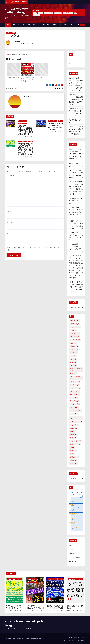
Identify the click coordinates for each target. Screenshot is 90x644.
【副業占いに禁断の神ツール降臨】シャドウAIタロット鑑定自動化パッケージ (56, 127)
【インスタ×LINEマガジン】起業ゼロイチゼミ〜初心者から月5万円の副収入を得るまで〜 (76, 212)
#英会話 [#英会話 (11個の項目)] (73, 343)
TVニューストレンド (18, 25)
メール (10, 223)
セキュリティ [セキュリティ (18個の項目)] (74, 385)
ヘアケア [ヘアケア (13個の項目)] (73, 414)
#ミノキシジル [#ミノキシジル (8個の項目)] (75, 340)
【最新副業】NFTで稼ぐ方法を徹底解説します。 (76, 201)
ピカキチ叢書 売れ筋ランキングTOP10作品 (74, 640)
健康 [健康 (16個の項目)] (72, 431)
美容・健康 (46, 25)
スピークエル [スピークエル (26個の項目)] (75, 382)
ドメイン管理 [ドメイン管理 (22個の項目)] (75, 404)
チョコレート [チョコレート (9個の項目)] (74, 391)
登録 (70, 545)
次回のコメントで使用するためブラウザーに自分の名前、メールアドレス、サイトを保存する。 (34, 249)
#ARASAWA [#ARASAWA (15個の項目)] (74, 321)
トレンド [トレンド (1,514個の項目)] (74, 398)
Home (65, 637)
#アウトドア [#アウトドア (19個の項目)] (74, 324)
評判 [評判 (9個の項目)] (72, 454)
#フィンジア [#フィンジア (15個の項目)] (74, 337)
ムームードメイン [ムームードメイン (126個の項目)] (74, 418)
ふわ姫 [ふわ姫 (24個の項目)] (73, 362)
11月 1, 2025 (72, 611)
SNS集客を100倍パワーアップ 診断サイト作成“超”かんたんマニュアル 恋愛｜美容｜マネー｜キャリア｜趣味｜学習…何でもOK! (25, 149)
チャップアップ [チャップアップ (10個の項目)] (75, 388)
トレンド (35, 13)
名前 (9, 212)
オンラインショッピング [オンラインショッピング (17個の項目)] (76, 370)
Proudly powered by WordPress (14, 639)
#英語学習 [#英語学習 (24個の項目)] (74, 346)
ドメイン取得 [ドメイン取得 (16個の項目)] (74, 401)
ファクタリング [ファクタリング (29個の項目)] (75, 411)
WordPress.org (74, 562)
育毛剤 (75, 13)
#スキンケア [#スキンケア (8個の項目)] (74, 333)
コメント (10, 175)
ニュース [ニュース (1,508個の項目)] (74, 407)
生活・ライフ (57, 25)
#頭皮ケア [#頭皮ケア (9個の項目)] (74, 349)
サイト (9, 234)
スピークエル (36, 15)
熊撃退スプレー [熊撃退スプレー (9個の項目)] (75, 444)
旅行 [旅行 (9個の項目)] (79, 441)
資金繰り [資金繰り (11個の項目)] (73, 460)
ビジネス (60, 121)
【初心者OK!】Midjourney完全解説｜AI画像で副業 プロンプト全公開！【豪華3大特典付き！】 (25, 130)
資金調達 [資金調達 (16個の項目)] (73, 463)
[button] (78, 25)
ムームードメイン (49, 13)
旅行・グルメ (68, 25)
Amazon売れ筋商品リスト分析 (77, 637)
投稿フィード (73, 553)
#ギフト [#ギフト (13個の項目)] (73, 330)
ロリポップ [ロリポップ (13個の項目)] (74, 425)
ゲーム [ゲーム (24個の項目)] (73, 374)
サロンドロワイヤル (68, 13)
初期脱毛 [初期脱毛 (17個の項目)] (73, 435)
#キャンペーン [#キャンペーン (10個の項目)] (75, 327)
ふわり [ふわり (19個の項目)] (73, 359)
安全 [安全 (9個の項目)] (72, 441)
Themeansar (37, 639)
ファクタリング (58, 13)
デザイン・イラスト (22, 123)
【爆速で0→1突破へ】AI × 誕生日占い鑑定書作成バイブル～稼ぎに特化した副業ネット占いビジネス (76, 287)
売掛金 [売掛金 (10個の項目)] (73, 438)
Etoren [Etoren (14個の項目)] (73, 356)
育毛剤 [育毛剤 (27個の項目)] (73, 451)
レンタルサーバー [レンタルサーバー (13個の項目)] (76, 422)
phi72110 (17, 41)
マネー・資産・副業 (34, 25)
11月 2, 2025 (21, 136)
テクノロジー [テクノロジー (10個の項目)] (74, 395)
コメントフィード (74, 558)
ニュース (41, 13)
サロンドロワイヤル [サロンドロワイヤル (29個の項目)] (75, 378)
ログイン (72, 549)
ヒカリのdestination (15, 89)
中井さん (59, 89)
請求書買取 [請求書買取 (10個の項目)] (74, 457)
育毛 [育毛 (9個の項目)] (72, 447)
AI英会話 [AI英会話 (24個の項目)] (73, 353)
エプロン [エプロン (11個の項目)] (73, 365)
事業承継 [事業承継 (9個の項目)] (73, 428)
